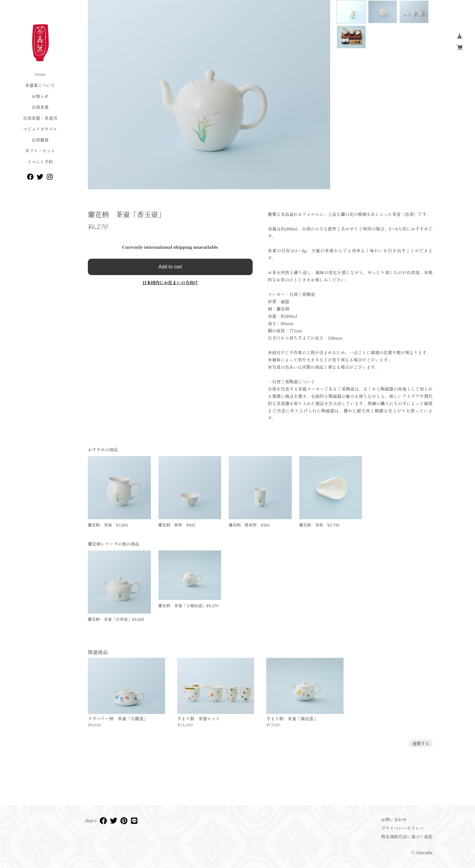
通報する (421, 743)
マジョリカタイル (40, 129)
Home (40, 74)
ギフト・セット (40, 151)
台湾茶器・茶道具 (40, 118)
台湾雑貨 (40, 140)
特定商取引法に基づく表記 (407, 836)
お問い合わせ (394, 819)
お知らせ (40, 96)
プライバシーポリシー (403, 828)
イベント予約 (40, 162)
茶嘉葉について (40, 85)
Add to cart (170, 267)
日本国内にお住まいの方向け (170, 282)
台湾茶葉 (40, 107)
